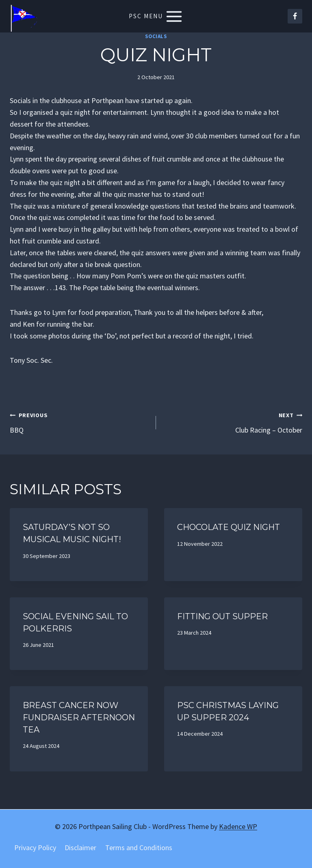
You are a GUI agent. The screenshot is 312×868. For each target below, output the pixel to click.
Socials (156, 36)
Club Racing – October (233, 422)
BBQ (79, 422)
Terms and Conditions (139, 848)
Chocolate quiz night (229, 527)
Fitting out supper (222, 616)
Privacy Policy (35, 848)
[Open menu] (156, 16)
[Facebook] (295, 16)
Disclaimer (80, 848)
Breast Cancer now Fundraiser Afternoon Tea (79, 717)
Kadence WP (238, 826)
